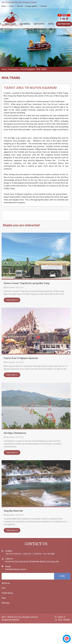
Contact (44, 6)
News (4, 6)
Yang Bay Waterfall (13, 513)
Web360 (16, 622)
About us (6, 586)
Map (4, 600)
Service (20, 6)
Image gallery (32, 6)
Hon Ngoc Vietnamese (15, 436)
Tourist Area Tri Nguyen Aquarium (21, 361)
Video (12, 6)
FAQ (4, 591)
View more (12, 302)
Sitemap (5, 605)
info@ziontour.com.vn (16, 572)
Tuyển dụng (7, 595)
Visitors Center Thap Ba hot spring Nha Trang (27, 286)
